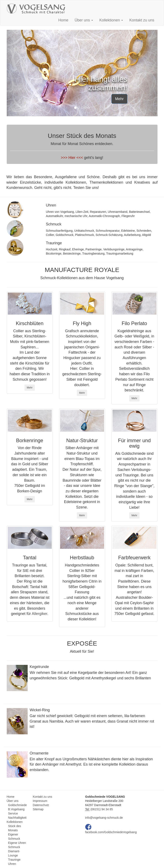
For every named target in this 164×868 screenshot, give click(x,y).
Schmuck (14, 847)
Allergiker (40, 614)
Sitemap (38, 809)
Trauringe (14, 860)
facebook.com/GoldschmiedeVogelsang (111, 832)
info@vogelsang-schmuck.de (104, 818)
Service (13, 813)
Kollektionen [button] (111, 20)
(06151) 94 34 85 (101, 809)
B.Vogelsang (16, 809)
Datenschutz (41, 805)
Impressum (40, 801)
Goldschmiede (18, 805)
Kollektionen (15, 822)
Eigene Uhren (17, 843)
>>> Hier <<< (72, 158)
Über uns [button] (84, 20)
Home (63, 20)
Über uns (13, 801)
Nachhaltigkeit (17, 818)
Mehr (119, 99)
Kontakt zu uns (142, 20)
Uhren (12, 864)
